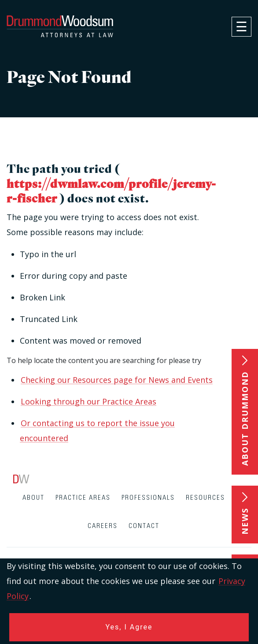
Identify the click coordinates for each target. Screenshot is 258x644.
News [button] (245, 521)
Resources (205, 498)
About (33, 498)
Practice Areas (83, 498)
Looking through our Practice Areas (88, 401)
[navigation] (241, 27)
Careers (103, 526)
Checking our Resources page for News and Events (117, 380)
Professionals (148, 498)
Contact (144, 526)
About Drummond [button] (245, 418)
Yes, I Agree (129, 627)
